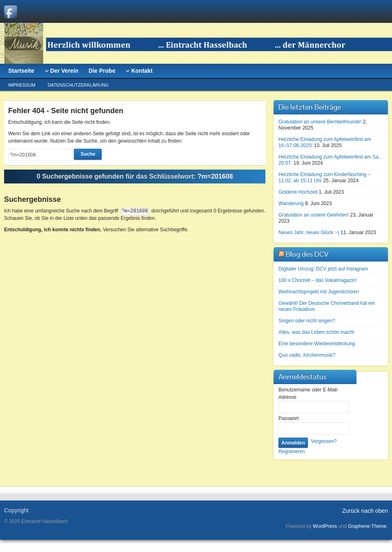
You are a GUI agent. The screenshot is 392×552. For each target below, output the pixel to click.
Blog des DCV (307, 254)
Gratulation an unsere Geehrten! (314, 215)
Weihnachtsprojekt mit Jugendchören (319, 292)
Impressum (22, 85)
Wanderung (291, 203)
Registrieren (292, 451)
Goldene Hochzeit (298, 192)
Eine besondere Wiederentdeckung (317, 344)
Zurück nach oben (365, 511)
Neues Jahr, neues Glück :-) (309, 232)
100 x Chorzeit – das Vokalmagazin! (317, 280)
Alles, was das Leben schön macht (316, 332)
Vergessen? (324, 441)
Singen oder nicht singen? (307, 321)
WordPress (325, 526)
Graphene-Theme (367, 526)
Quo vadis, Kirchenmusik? (307, 355)
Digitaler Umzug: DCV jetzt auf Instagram (323, 269)
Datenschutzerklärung (78, 85)
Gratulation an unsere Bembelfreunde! (320, 122)
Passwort (288, 418)
